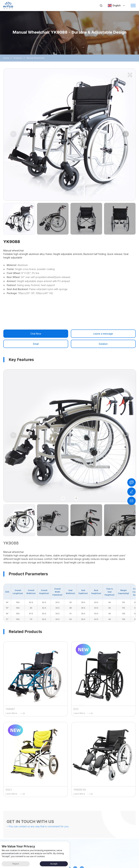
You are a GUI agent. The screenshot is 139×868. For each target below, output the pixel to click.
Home (6, 58)
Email (36, 344)
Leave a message (103, 334)
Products (18, 58)
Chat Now (36, 334)
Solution (103, 344)
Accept (54, 864)
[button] (126, 134)
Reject (16, 864)
